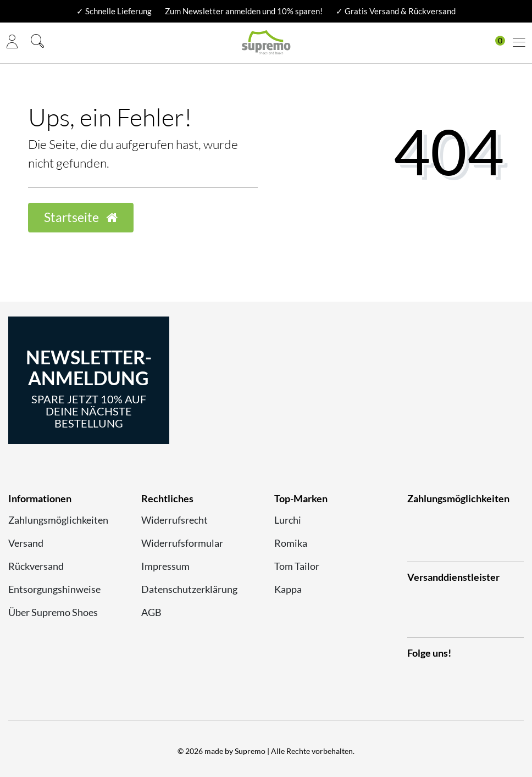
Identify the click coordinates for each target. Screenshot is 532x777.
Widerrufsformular (182, 543)
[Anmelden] (12, 43)
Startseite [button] (81, 217)
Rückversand (36, 566)
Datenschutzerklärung (189, 589)
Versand (26, 543)
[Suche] (37, 43)
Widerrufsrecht (174, 520)
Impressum (165, 566)
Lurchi (288, 520)
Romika (291, 543)
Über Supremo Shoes (53, 612)
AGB (151, 612)
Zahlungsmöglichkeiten (58, 520)
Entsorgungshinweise (54, 589)
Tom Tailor (297, 566)
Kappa (288, 589)
